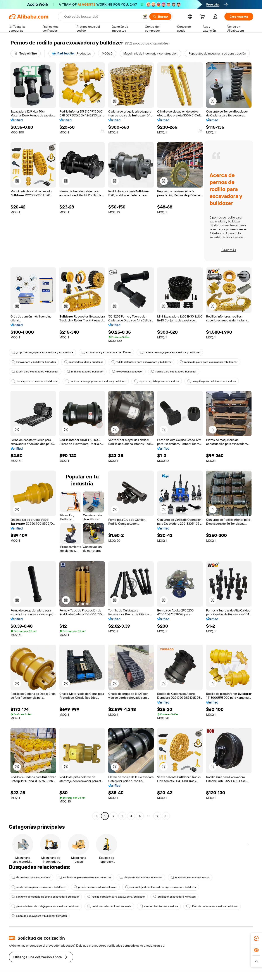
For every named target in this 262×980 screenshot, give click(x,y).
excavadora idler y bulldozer (84, 362)
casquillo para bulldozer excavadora (212, 381)
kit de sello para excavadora (31, 878)
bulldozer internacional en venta (109, 906)
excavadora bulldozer (127, 372)
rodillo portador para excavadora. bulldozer (116, 897)
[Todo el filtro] (26, 53)
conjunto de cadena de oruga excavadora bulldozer (45, 897)
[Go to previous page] (96, 816)
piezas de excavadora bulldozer (141, 878)
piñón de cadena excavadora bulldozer (212, 906)
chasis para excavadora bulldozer (34, 381)
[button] (145, 17)
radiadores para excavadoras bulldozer (85, 878)
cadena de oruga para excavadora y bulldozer (170, 352)
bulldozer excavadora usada (190, 878)
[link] (256, 939)
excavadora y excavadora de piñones (106, 352)
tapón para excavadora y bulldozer (35, 372)
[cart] (203, 17)
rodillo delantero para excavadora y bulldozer (141, 362)
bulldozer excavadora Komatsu (174, 897)
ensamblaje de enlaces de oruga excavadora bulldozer (161, 887)
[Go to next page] (166, 816)
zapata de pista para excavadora (157, 381)
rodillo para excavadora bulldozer (174, 372)
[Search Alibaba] (101, 17)
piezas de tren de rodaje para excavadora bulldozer (45, 906)
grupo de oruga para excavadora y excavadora (42, 352)
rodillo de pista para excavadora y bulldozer (209, 362)
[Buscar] (160, 17)
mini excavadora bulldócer (85, 372)
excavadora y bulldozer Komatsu (34, 362)
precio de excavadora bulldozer (95, 887)
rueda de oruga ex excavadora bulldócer (39, 887)
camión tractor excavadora (159, 906)
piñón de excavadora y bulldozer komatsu (39, 916)
